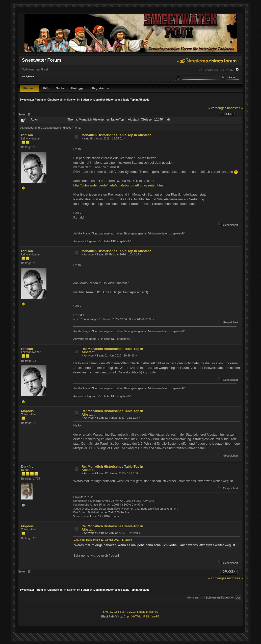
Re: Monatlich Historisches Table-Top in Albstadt (112, 351)
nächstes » (235, 108)
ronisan (27, 135)
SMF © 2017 (127, 612)
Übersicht (30, 88)
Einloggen (78, 88)
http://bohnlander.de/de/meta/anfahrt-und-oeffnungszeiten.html (118, 185)
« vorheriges (217, 108)
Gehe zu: (193, 598)
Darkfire (27, 467)
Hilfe (46, 88)
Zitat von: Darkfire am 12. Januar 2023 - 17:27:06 (103, 540)
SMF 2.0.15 (110, 612)
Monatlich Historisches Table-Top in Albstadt (116, 135)
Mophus (27, 411)
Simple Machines (147, 612)
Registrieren (100, 88)
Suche (60, 88)
